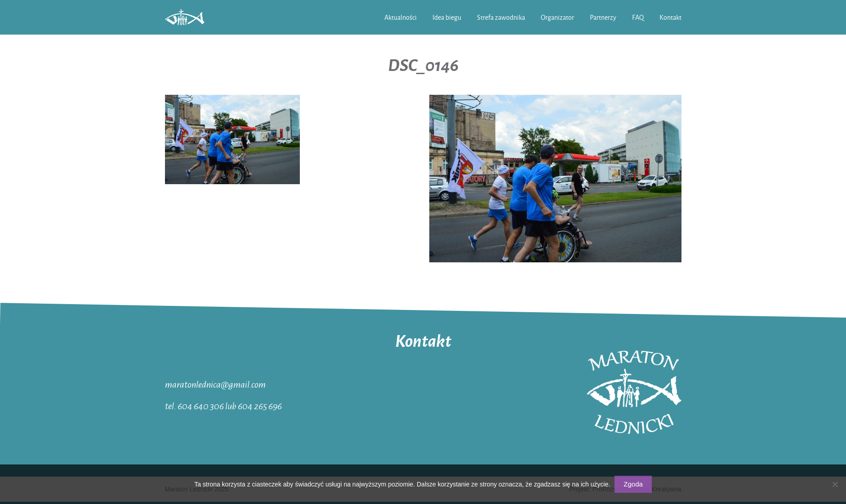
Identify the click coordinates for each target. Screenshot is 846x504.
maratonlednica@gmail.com (215, 384)
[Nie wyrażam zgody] (835, 484)
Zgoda (633, 484)
